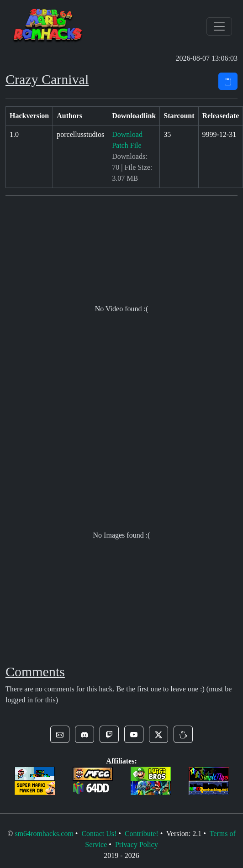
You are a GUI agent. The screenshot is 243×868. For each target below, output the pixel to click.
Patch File (127, 145)
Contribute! (142, 834)
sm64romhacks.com (44, 834)
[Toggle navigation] (219, 26)
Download (127, 134)
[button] (60, 734)
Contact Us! (99, 834)
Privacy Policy (137, 844)
